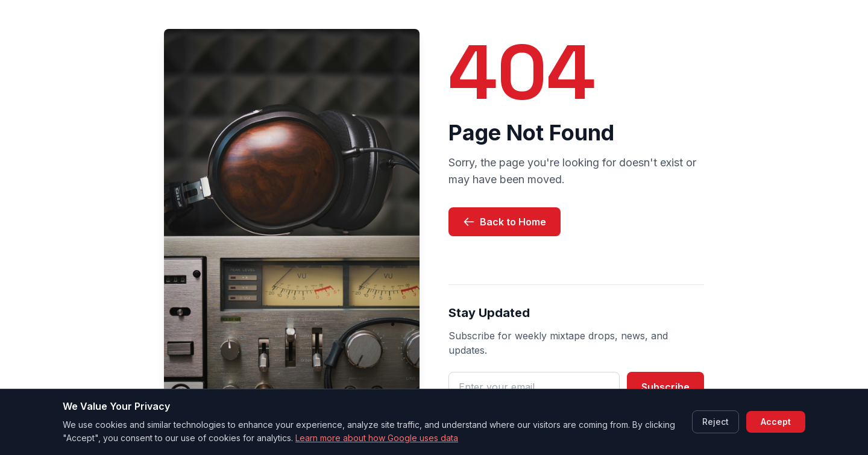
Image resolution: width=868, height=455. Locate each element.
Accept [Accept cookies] (776, 422)
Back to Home (505, 222)
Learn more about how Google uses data (377, 438)
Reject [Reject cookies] (715, 422)
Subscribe (665, 387)
